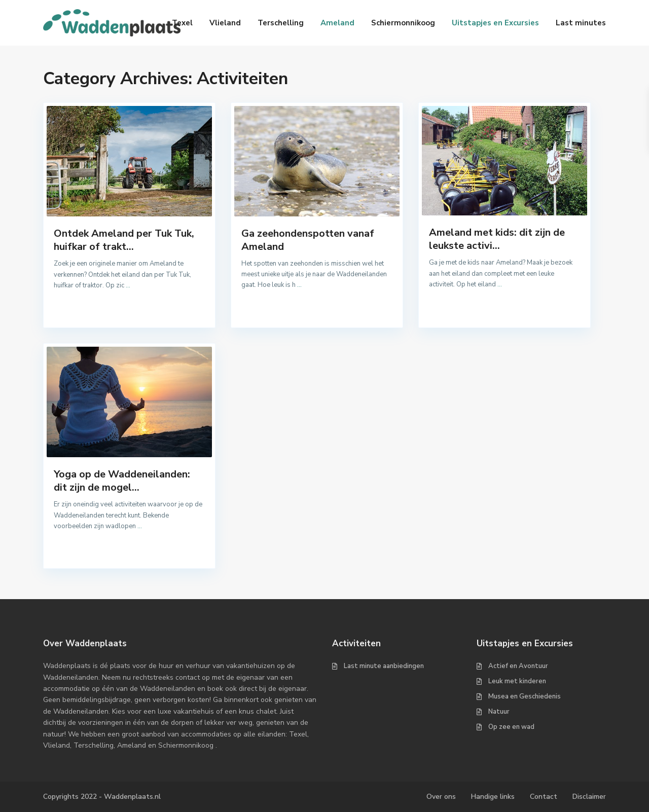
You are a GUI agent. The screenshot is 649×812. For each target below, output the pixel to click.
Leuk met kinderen (517, 681)
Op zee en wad (511, 727)
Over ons (441, 797)
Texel (182, 23)
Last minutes (581, 23)
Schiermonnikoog (403, 23)
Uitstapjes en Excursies (495, 23)
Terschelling (281, 23)
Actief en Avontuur (518, 666)
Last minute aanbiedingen (384, 666)
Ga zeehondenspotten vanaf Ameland (308, 240)
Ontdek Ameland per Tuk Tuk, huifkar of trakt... (124, 240)
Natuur (499, 712)
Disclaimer (589, 797)
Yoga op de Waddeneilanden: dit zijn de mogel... (122, 481)
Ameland (337, 23)
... (128, 285)
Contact (544, 797)
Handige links (493, 797)
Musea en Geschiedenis (525, 696)
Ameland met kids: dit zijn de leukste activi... (497, 239)
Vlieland (225, 23)
